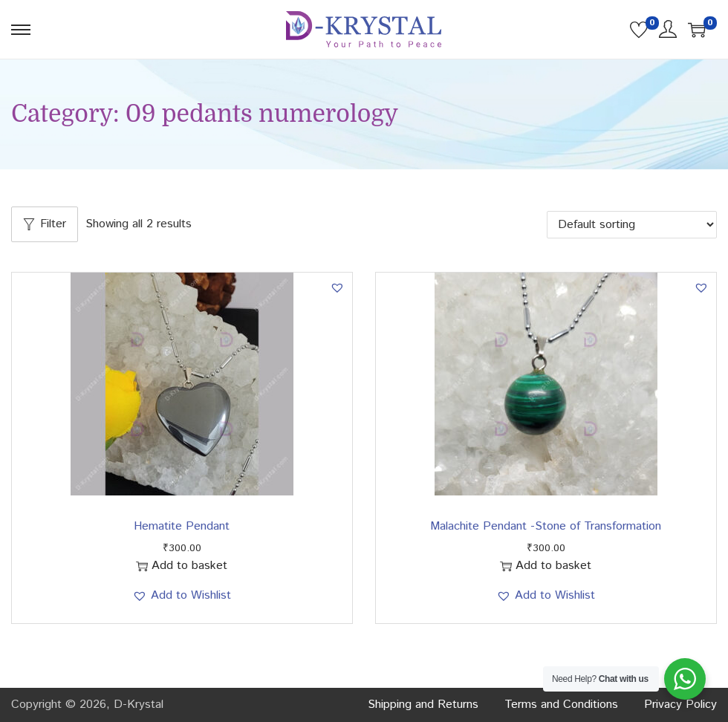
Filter (45, 224)
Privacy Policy (680, 705)
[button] (337, 287)
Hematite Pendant (182, 526)
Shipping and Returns (423, 705)
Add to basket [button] (182, 566)
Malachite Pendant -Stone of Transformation (546, 526)
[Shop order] (632, 225)
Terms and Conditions (561, 705)
